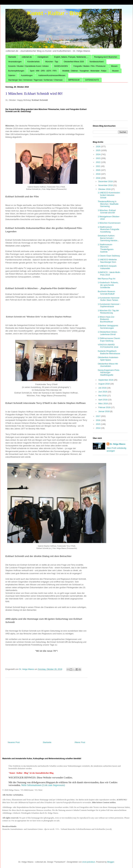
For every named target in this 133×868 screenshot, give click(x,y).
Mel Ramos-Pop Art (106, 279)
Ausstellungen (27, 75)
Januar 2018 (104, 411)
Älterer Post (80, 742)
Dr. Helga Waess (118, 444)
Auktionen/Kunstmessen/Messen (52, 75)
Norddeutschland (97, 62)
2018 (98, 178)
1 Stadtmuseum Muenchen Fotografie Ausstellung (108, 229)
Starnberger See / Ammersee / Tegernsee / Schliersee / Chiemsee (35, 80)
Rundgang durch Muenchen (106, 57)
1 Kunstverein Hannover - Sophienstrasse (109, 305)
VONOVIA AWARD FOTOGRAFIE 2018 (108, 346)
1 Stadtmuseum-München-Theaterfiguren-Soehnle (106, 248)
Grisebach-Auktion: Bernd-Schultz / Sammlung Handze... (108, 238)
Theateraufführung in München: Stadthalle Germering (108, 204)
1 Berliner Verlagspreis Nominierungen (108, 327)
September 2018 (106, 380)
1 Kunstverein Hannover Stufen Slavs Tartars (108, 299)
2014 (98, 428)
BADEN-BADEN (61, 66)
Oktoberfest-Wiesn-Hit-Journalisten (108, 365)
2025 (98, 150)
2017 (98, 416)
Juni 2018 (103, 392)
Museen (115, 71)
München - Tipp (52, 62)
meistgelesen (43, 57)
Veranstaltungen (15, 62)
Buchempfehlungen (16, 71)
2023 (98, 158)
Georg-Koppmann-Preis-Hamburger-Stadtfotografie (109, 373)
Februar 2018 (105, 407)
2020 (98, 170)
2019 (98, 174)
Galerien (12, 75)
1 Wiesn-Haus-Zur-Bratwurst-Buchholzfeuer (106, 319)
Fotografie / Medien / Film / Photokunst (89, 66)
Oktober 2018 (105, 189)
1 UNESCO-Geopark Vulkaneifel (107, 267)
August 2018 (104, 384)
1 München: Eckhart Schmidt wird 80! (107, 212)
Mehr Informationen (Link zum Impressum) (43, 785)
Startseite (12, 57)
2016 (98, 420)
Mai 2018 (103, 396)
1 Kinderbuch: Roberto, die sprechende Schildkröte (108, 285)
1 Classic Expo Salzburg (109, 256)
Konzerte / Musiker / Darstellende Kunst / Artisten (28, 66)
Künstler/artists (33, 62)
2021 (98, 166)
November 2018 (106, 185)
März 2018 (103, 403)
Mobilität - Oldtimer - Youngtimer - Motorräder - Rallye (84, 71)
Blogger (111, 862)
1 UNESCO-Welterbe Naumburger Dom (107, 261)
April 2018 (103, 400)
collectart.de (27, 57)
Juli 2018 (103, 388)
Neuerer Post (14, 742)
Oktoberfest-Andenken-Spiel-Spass (108, 359)
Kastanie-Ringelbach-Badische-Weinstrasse (109, 352)
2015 (98, 424)
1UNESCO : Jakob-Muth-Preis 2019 (109, 274)
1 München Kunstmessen (109, 223)
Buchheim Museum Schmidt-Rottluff (106, 293)
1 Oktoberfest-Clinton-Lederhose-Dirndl (108, 333)
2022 (98, 162)
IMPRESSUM (74, 80)
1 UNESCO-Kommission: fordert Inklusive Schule (109, 195)
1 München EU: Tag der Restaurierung (108, 312)
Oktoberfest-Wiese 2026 (74, 62)
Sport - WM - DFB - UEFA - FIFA (43, 71)
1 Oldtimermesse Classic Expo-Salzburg (109, 340)
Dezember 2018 (106, 181)
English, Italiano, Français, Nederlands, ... (71, 57)
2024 (98, 154)
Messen (114, 66)
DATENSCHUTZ (92, 80)
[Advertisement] (46, 708)
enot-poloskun (89, 862)
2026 (98, 147)
